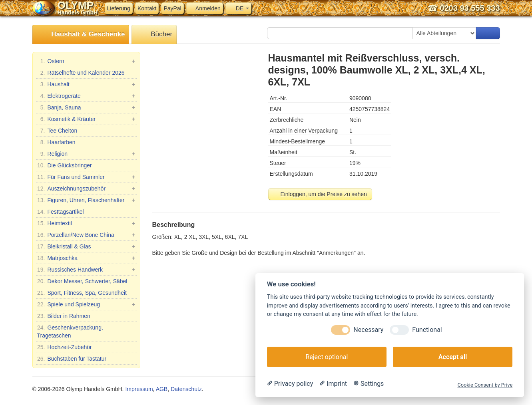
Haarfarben (56, 142)
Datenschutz (186, 389)
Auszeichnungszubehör (86, 189)
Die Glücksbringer (65, 165)
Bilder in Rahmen (64, 316)
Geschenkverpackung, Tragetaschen (70, 331)
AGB (162, 389)
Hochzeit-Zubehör (65, 347)
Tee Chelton (57, 131)
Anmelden (205, 8)
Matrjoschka (86, 258)
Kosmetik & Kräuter (86, 119)
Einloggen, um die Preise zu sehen (320, 194)
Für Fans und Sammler (86, 177)
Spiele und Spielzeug (86, 304)
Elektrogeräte (86, 96)
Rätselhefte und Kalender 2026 (81, 73)
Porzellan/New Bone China (86, 235)
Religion (86, 154)
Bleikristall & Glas (86, 246)
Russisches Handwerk (86, 270)
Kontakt (147, 8)
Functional (427, 330)
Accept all (453, 357)
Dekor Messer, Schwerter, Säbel (82, 281)
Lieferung (119, 8)
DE (238, 8)
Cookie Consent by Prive (485, 385)
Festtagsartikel (61, 212)
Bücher (154, 35)
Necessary (368, 330)
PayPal (172, 8)
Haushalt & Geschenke (81, 35)
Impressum (139, 389)
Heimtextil (86, 223)
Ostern (86, 61)
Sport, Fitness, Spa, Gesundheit (82, 293)
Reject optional (327, 357)
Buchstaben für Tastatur (72, 359)
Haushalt (86, 84)
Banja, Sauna (86, 107)
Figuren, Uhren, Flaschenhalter (86, 200)
